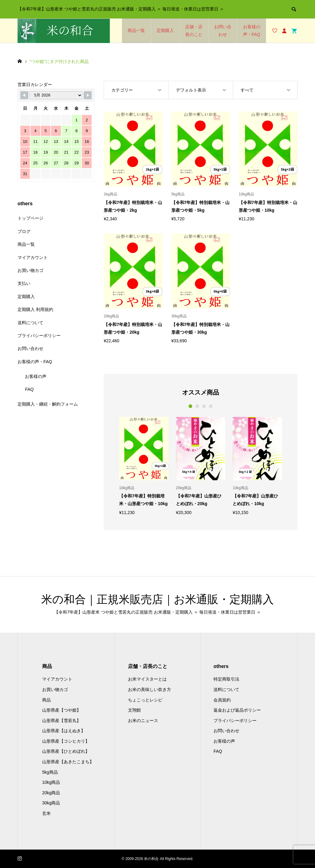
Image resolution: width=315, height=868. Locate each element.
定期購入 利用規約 (35, 309)
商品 (46, 700)
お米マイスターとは (147, 679)
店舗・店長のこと (194, 31)
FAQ (29, 389)
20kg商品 (51, 793)
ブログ (24, 231)
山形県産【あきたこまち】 (68, 762)
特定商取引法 (226, 679)
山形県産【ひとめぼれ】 (66, 751)
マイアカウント (33, 257)
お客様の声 (36, 376)
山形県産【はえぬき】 (64, 731)
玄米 (46, 813)
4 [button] (211, 406)
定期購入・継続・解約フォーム (48, 404)
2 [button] (197, 406)
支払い (24, 283)
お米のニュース (143, 721)
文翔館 (134, 710)
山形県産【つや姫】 (62, 710)
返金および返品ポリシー (237, 710)
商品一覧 (136, 30)
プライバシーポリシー (39, 336)
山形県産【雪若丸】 (62, 721)
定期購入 (165, 30)
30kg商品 (51, 803)
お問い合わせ (223, 31)
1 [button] (191, 406)
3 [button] (204, 406)
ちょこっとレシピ (145, 700)
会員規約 (222, 700)
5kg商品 (50, 772)
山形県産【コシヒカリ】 (66, 741)
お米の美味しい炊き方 (150, 689)
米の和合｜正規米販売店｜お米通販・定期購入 (157, 599)
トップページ (30, 218)
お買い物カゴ (30, 270)
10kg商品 (51, 782)
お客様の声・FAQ (252, 31)
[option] (144, 466)
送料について (30, 323)
